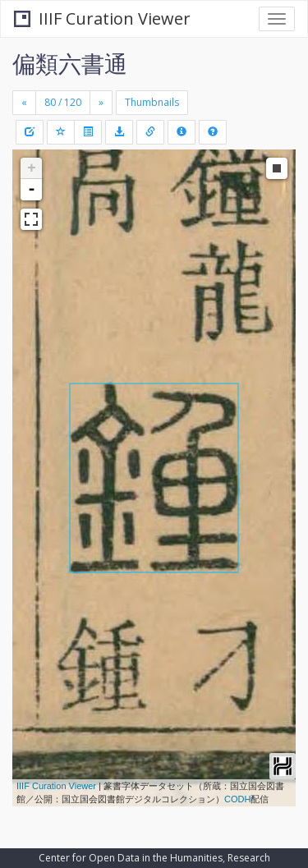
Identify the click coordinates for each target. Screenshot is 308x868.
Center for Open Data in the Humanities (131, 858)
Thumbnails (152, 102)
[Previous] (24, 103)
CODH (237, 799)
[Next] (101, 103)
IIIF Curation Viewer (102, 18)
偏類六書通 (70, 63)
